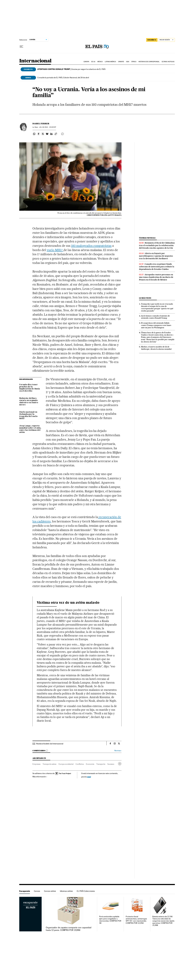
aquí (89, 777)
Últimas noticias (168, 62)
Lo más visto (145, 298)
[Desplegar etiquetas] (120, 764)
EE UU (93, 62)
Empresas (36, 764)
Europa (86, 62)
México (100, 62)
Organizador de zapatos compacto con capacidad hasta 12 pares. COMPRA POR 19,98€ (69, 929)
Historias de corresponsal (149, 62)
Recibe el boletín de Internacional (50, 744)
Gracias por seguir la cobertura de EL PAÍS (71, 69)
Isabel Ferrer (41, 124)
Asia (128, 62)
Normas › (118, 751)
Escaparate (25, 891)
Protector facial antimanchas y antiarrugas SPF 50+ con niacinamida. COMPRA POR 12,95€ (136, 920)
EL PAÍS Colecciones (86, 891)
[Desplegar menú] (21, 47)
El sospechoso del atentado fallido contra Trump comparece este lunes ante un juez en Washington (156, 325)
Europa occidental (66, 764)
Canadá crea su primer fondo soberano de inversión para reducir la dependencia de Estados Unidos (157, 267)
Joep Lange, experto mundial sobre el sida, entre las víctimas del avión (30, 429)
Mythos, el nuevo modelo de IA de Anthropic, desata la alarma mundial (156, 348)
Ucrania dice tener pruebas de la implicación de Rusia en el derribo (30, 388)
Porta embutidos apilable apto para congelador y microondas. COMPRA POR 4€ (110, 920)
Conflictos (80, 764)
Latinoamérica (110, 62)
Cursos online (50, 891)
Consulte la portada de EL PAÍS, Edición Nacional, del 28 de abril (63, 78)
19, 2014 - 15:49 (48, 127)
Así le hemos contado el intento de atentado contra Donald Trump (155, 317)
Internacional (35, 61)
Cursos (37, 891)
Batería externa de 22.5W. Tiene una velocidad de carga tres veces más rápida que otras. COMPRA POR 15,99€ (163, 921)
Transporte (101, 764)
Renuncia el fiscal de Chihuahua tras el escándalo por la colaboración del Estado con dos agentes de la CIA (157, 245)
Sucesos (111, 764)
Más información (40, 777)
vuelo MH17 (55, 250)
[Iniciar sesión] (167, 40)
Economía (90, 764)
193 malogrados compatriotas (91, 246)
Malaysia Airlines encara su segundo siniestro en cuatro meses (29, 402)
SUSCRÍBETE (152, 40)
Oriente (121, 62)
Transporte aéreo (50, 764)
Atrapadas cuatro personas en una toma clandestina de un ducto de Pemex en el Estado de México (156, 277)
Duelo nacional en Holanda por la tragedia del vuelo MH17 (28, 415)
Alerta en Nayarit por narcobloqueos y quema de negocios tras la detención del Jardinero (156, 256)
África (134, 62)
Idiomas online (66, 891)
